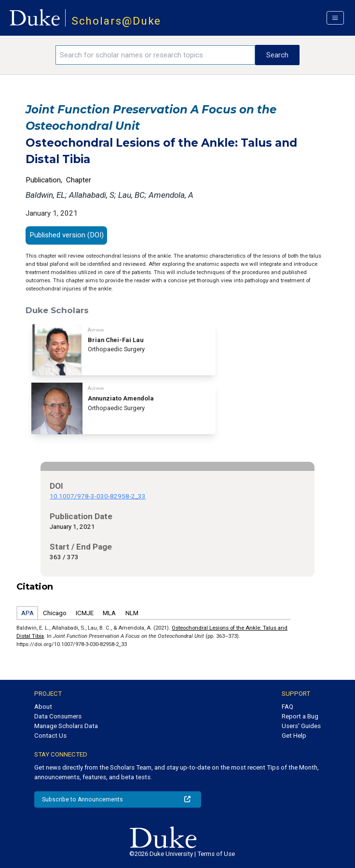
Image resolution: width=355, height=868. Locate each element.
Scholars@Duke (116, 21)
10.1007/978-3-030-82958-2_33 (98, 496)
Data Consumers (58, 716)
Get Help (294, 736)
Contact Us (50, 736)
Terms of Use (216, 854)
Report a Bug (300, 716)
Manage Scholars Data (66, 726)
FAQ (287, 707)
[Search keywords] (155, 55)
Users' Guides (301, 726)
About (43, 707)
